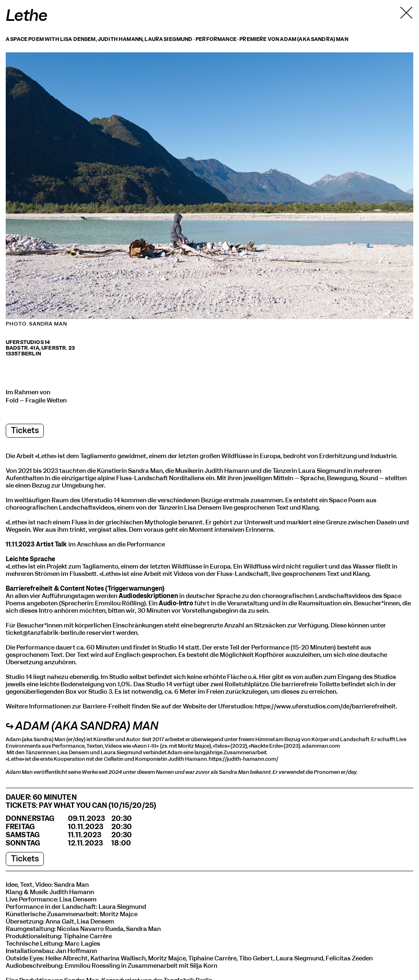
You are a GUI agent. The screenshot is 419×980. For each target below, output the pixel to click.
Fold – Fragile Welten (36, 400)
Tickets (25, 430)
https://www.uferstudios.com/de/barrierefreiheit (326, 706)
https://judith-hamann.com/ (243, 759)
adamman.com (321, 746)
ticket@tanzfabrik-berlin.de (45, 633)
